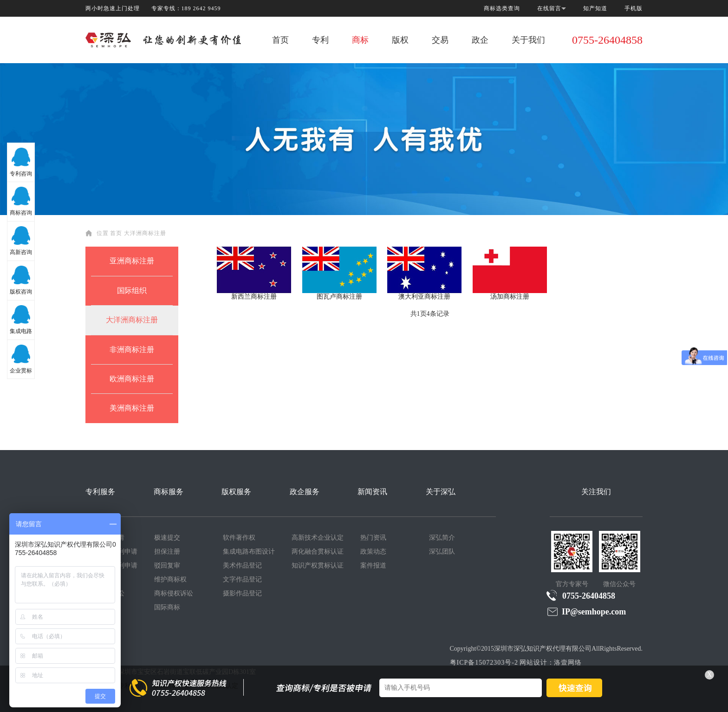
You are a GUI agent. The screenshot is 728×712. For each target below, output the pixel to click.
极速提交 (167, 538)
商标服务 (169, 492)
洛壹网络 (568, 663)
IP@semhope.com (586, 611)
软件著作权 (239, 538)
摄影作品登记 (242, 593)
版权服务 (236, 492)
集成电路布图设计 (249, 552)
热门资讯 (373, 538)
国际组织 (132, 291)
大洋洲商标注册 (145, 233)
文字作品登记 (242, 579)
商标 (360, 40)
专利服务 (100, 492)
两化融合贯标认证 (318, 552)
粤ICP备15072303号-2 (484, 663)
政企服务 (305, 492)
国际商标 (167, 607)
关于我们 (528, 40)
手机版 (634, 8)
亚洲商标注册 (132, 261)
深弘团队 (442, 552)
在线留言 (549, 8)
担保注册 (167, 552)
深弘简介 (442, 538)
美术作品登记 (242, 565)
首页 (280, 40)
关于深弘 (441, 492)
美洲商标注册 (132, 408)
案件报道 (373, 565)
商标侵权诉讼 (174, 593)
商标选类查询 (502, 8)
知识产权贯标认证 (318, 565)
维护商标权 (170, 579)
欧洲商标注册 (132, 379)
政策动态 (373, 552)
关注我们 (596, 492)
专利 (320, 40)
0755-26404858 (607, 40)
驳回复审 (167, 565)
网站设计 (533, 663)
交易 (440, 40)
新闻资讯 (372, 492)
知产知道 (595, 8)
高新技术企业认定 (318, 538)
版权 (400, 40)
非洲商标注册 (132, 349)
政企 (480, 40)
